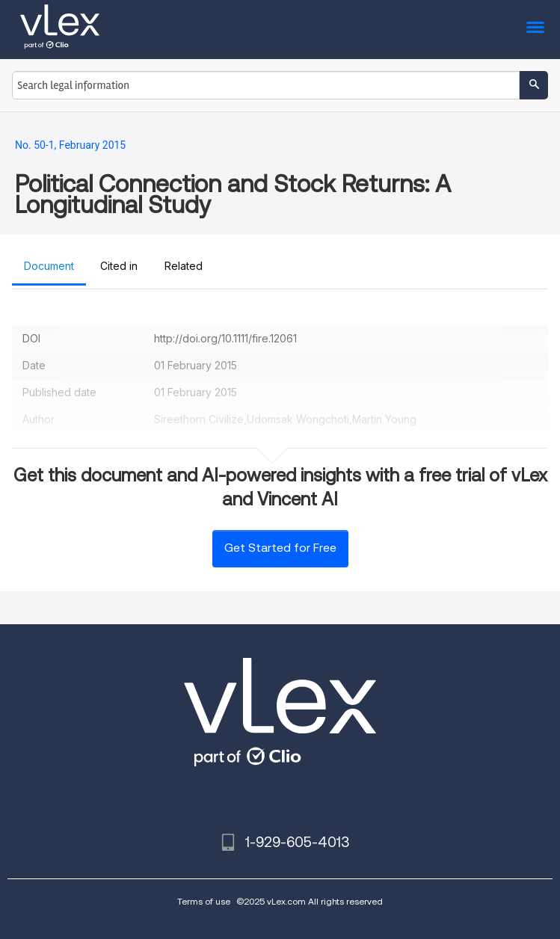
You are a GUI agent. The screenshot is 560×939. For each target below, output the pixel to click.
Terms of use (204, 901)
